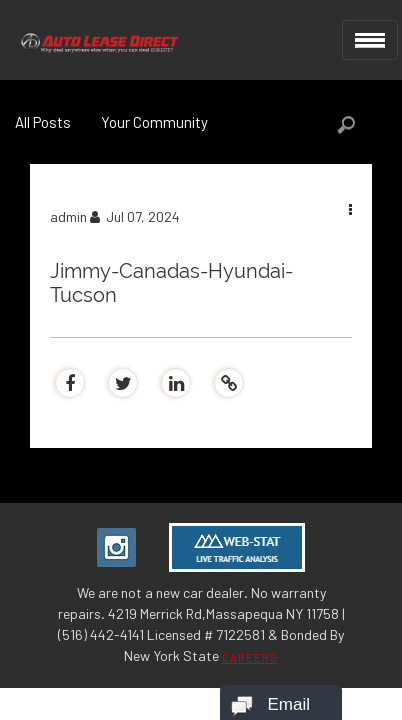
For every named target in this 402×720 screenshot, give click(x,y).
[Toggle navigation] (370, 40)
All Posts (43, 122)
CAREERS (250, 657)
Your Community (154, 122)
